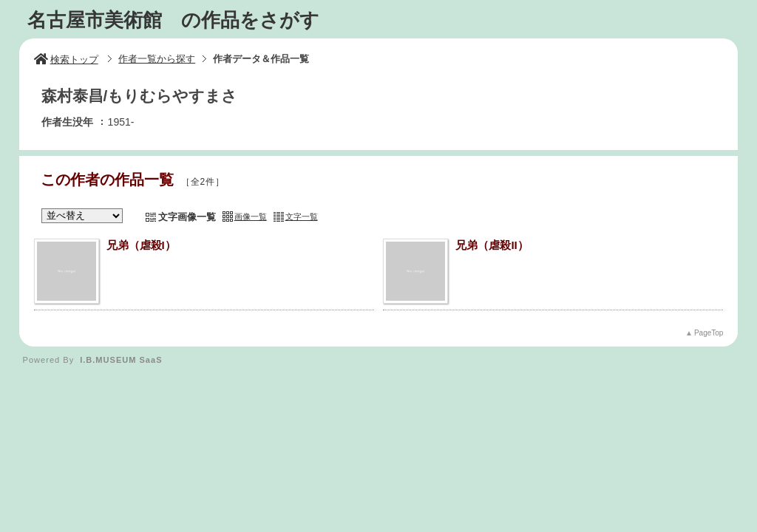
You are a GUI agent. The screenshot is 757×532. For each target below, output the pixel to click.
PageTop (709, 333)
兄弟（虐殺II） (492, 245)
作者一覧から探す (157, 59)
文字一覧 (302, 216)
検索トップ (66, 59)
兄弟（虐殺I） (141, 245)
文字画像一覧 (187, 217)
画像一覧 (251, 216)
